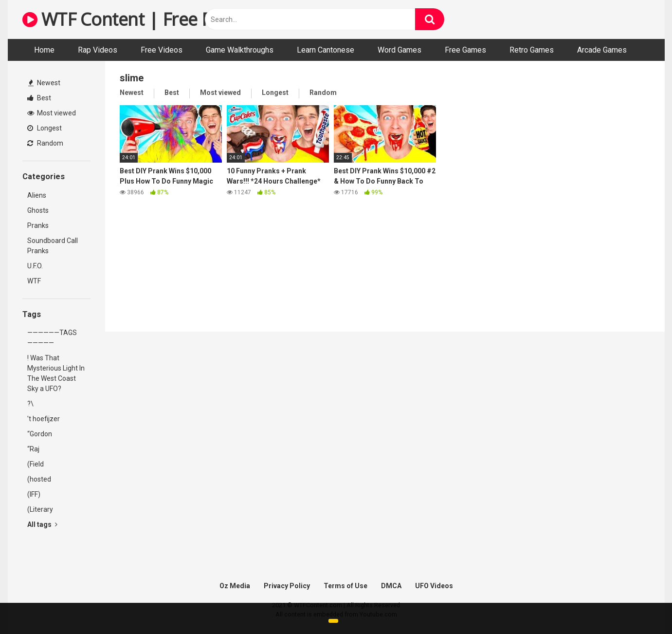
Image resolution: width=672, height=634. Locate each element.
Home (44, 50)
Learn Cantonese (326, 50)
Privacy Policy (287, 586)
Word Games (400, 50)
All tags (42, 524)
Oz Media (235, 586)
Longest (45, 128)
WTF (34, 281)
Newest (44, 83)
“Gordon (40, 434)
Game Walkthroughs (240, 50)
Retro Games (532, 50)
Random (45, 143)
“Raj (33, 449)
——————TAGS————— (52, 338)
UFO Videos (434, 586)
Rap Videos (98, 50)
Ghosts (38, 210)
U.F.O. (35, 266)
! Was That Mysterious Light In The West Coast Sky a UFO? (56, 373)
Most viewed (52, 113)
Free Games (465, 50)
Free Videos (162, 50)
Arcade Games (602, 50)
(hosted (39, 479)
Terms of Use (345, 586)
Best (39, 98)
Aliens (37, 195)
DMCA (391, 586)
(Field (36, 464)
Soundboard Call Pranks (53, 246)
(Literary (40, 509)
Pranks (38, 225)
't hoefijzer (44, 419)
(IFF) (34, 494)
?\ (30, 404)
